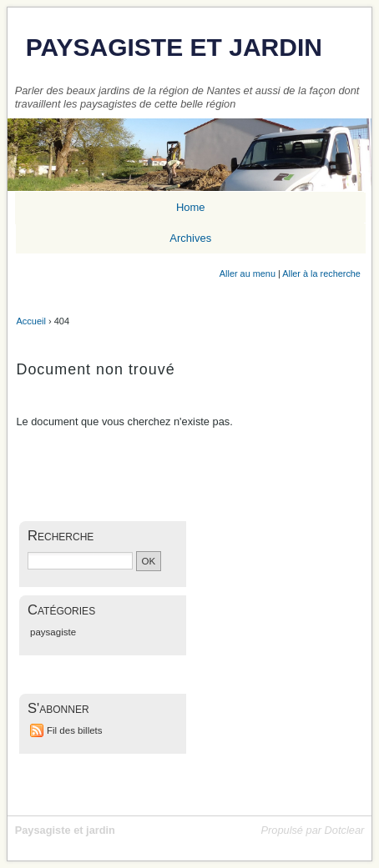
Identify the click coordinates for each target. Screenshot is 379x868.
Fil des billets (75, 730)
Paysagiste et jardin (174, 47)
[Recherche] (80, 561)
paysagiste (53, 632)
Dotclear (345, 830)
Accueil (30, 321)
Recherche (61, 536)
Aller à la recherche (321, 273)
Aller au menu (248, 273)
